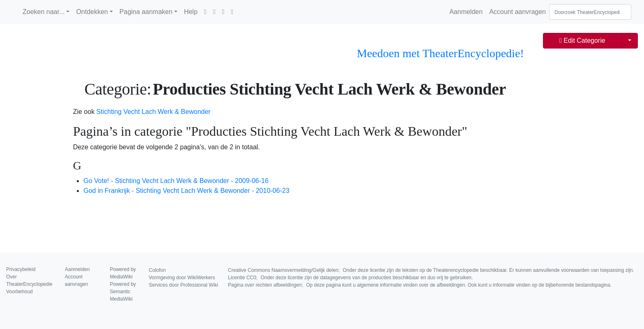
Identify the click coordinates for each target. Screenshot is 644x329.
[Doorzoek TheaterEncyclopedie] (590, 12)
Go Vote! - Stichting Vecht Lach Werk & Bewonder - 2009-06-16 (176, 181)
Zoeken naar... (44, 12)
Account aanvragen (517, 12)
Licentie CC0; (350, 278)
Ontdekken (92, 12)
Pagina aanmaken (146, 12)
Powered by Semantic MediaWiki (123, 292)
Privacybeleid (21, 269)
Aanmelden (466, 12)
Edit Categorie (582, 41)
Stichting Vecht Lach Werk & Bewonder (154, 112)
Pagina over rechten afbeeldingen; (420, 285)
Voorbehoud (20, 292)
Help (191, 12)
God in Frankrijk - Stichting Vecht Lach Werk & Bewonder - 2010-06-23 (186, 191)
